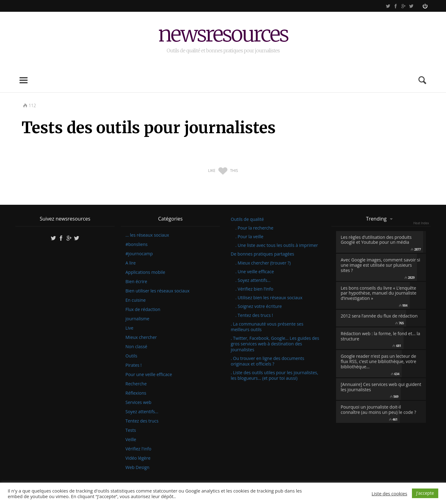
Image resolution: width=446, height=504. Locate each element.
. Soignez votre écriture (259, 306)
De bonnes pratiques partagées (262, 254)
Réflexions (136, 393)
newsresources (223, 35)
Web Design (137, 467)
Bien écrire (136, 282)
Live (129, 328)
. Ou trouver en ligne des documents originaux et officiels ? (267, 361)
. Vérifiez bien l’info (254, 289)
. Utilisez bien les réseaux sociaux (269, 298)
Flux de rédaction (143, 309)
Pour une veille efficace (149, 375)
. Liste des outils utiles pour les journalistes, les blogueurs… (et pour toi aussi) (274, 375)
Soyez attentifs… (142, 412)
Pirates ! (133, 365)
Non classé (136, 347)
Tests (131, 430)
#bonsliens (136, 244)
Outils (131, 356)
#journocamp (139, 254)
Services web (138, 402)
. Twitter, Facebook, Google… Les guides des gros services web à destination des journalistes (275, 344)
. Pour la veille (249, 237)
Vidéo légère (138, 458)
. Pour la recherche (254, 228)
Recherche (136, 384)
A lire (131, 263)
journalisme (137, 319)
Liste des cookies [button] (389, 493)
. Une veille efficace (255, 272)
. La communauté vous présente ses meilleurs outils (267, 327)
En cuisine (136, 300)
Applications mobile (145, 272)
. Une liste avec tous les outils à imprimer (277, 245)
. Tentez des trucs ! (254, 315)
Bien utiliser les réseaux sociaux (157, 291)
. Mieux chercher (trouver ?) (263, 263)
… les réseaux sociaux (147, 235)
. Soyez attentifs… (253, 280)
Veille (131, 440)
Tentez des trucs (142, 421)
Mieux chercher (141, 337)
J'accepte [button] (425, 493)
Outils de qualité (247, 219)
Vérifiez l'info (138, 449)
